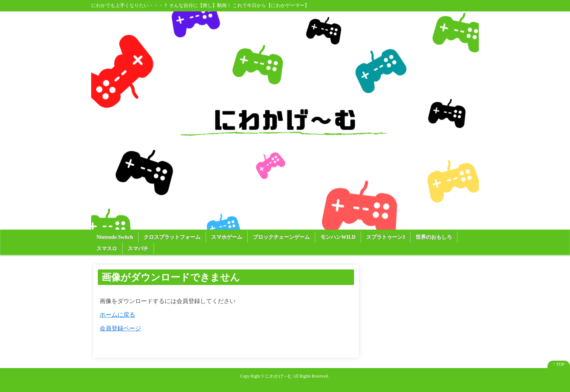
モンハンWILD (338, 237)
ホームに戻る (117, 315)
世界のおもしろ (434, 237)
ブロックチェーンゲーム (281, 237)
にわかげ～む (279, 376)
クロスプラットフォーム (172, 237)
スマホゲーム (227, 237)
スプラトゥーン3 (386, 237)
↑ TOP (559, 364)
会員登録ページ (120, 328)
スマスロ (107, 249)
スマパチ (138, 249)
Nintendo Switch (115, 237)
